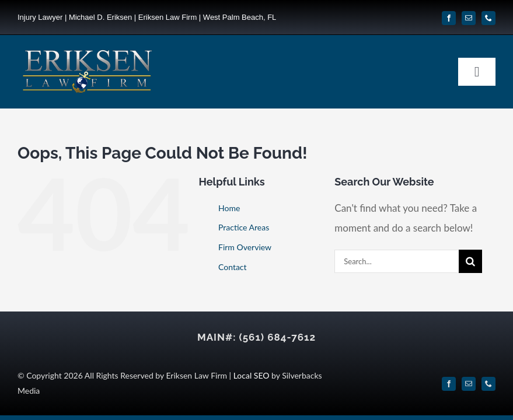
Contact (233, 267)
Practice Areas (244, 227)
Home (229, 208)
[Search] (470, 261)
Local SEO (252, 375)
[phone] (488, 18)
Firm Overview (245, 247)
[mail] (469, 18)
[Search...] (397, 261)
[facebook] (449, 18)
